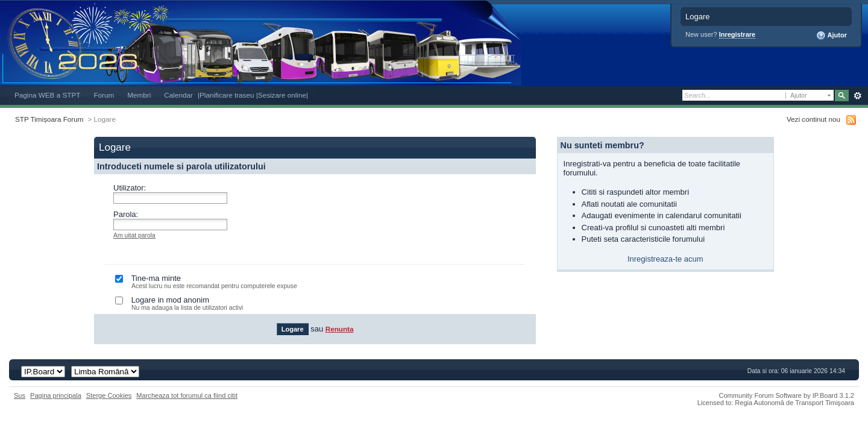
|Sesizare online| (282, 95)
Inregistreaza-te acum (665, 259)
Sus (20, 395)
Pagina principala (56, 395)
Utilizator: (130, 188)
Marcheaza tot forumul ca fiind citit (187, 395)
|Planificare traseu (227, 95)
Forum (104, 95)
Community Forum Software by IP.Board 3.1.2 (786, 395)
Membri (139, 95)
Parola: (126, 214)
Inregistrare (737, 34)
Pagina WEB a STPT (47, 95)
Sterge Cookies (109, 395)
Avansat (857, 96)
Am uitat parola (134, 235)
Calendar (178, 95)
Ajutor (832, 36)
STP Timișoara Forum (49, 119)
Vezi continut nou (813, 119)
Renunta (340, 329)
